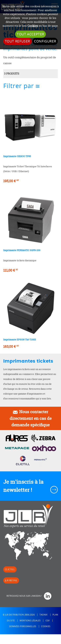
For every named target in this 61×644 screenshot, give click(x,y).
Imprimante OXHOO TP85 (17, 156)
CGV (48, 621)
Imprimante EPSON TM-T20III (20, 340)
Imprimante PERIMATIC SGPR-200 (22, 250)
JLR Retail (11, 580)
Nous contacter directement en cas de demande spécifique (31, 418)
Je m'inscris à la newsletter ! (23, 486)
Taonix (44, 615)
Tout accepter (30, 34)
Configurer (45, 41)
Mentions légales (30, 621)
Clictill (10, 569)
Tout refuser (18, 41)
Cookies (33, 26)
